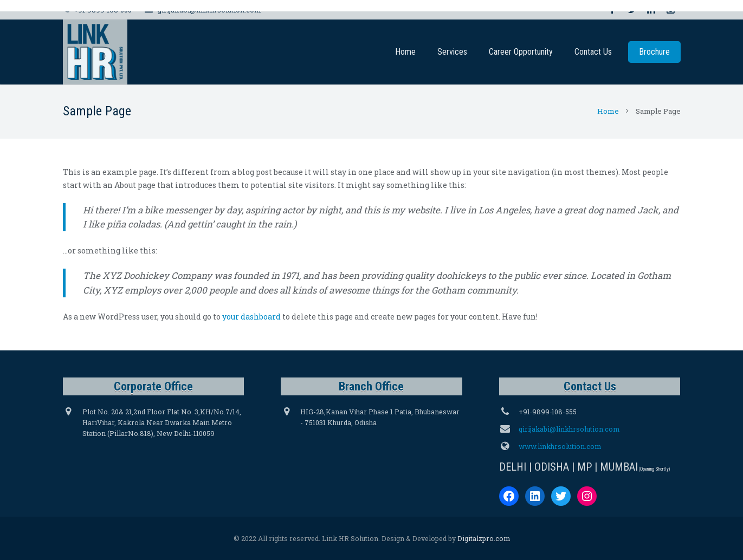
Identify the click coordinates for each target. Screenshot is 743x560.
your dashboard (251, 317)
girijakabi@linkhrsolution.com (569, 429)
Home (608, 111)
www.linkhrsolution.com (560, 446)
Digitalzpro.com (484, 538)
